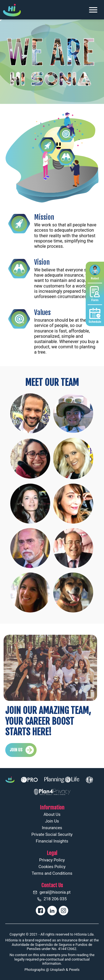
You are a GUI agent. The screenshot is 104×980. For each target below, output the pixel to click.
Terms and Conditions (52, 873)
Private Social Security (52, 834)
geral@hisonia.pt (52, 892)
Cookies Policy (52, 867)
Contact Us (52, 885)
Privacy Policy (52, 860)
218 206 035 (52, 899)
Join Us (52, 821)
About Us (52, 814)
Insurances (52, 828)
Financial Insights (52, 841)
